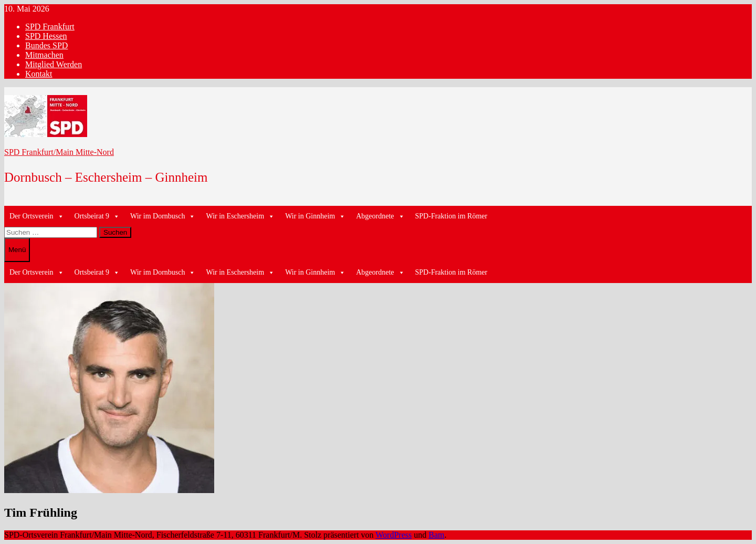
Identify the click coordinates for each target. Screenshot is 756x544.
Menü (17, 250)
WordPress (393, 535)
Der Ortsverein (37, 216)
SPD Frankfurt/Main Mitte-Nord (59, 152)
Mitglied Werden (54, 64)
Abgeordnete (380, 216)
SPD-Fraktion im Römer (451, 216)
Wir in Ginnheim (315, 216)
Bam (436, 535)
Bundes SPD (46, 45)
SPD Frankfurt (50, 27)
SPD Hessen (46, 36)
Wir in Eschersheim (240, 216)
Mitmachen (44, 55)
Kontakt (39, 74)
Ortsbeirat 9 (97, 216)
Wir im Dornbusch (163, 216)
